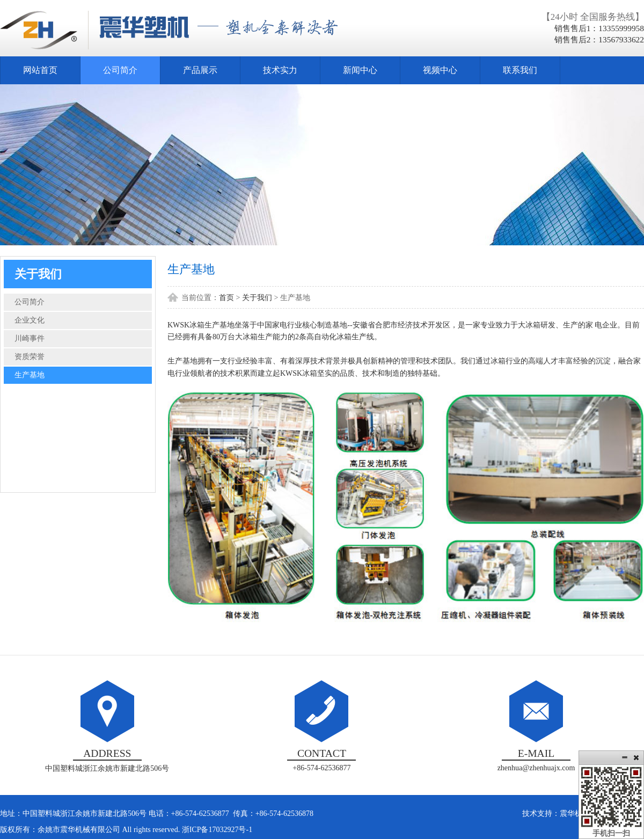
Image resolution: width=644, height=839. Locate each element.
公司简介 (120, 70)
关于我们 (257, 298)
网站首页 (40, 70)
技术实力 (280, 70)
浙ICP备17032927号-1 (217, 830)
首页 (226, 298)
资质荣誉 (30, 357)
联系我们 (520, 70)
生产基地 (30, 375)
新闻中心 (360, 70)
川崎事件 (30, 338)
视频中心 (440, 70)
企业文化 (30, 320)
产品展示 (200, 70)
